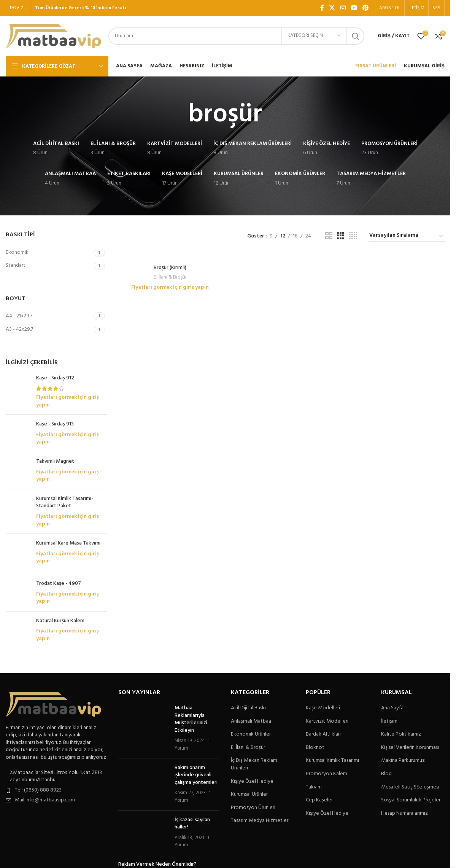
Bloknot (315, 748)
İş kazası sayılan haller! (192, 824)
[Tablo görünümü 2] (329, 236)
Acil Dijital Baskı (248, 708)
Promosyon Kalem (327, 774)
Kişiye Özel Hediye (252, 782)
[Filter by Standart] (49, 266)
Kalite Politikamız (401, 734)
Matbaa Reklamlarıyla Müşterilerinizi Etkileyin (191, 719)
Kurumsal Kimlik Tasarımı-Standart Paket (65, 502)
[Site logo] (53, 36)
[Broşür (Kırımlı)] (170, 257)
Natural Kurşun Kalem (60, 621)
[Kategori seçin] (314, 36)
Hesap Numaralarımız (404, 814)
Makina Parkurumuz (403, 761)
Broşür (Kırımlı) (170, 268)
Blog (386, 774)
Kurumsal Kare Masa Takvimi (68, 543)
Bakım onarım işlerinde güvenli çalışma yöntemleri (196, 775)
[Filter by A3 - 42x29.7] (49, 330)
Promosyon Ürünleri (253, 808)
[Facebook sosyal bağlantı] (322, 8)
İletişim (389, 721)
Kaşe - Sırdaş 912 (55, 378)
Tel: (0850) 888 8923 (38, 790)
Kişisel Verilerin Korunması (410, 748)
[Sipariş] (407, 236)
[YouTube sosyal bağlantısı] (354, 8)
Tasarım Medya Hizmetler (260, 821)
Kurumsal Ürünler (249, 795)
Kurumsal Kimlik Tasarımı (332, 761)
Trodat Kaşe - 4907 (59, 584)
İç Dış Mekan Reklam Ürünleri (254, 764)
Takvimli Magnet (55, 462)
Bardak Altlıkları (323, 734)
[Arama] (236, 36)
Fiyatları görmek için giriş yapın (68, 401)
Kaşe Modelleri (323, 708)
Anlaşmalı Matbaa (251, 721)
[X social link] (332, 8)
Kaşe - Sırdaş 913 (55, 424)
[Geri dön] (179, 115)
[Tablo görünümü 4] (353, 236)
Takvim (314, 787)
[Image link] (53, 704)
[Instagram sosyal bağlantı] (343, 8)
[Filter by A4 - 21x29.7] (49, 316)
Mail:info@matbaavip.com (45, 800)
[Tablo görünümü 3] (341, 236)
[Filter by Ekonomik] (49, 253)
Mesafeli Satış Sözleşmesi (410, 787)
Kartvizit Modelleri (327, 721)
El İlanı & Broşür (170, 277)
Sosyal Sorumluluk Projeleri (411, 800)
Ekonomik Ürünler (251, 734)
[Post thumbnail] (144, 728)
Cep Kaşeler (319, 800)
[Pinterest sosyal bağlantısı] (366, 8)
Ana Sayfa (392, 708)
